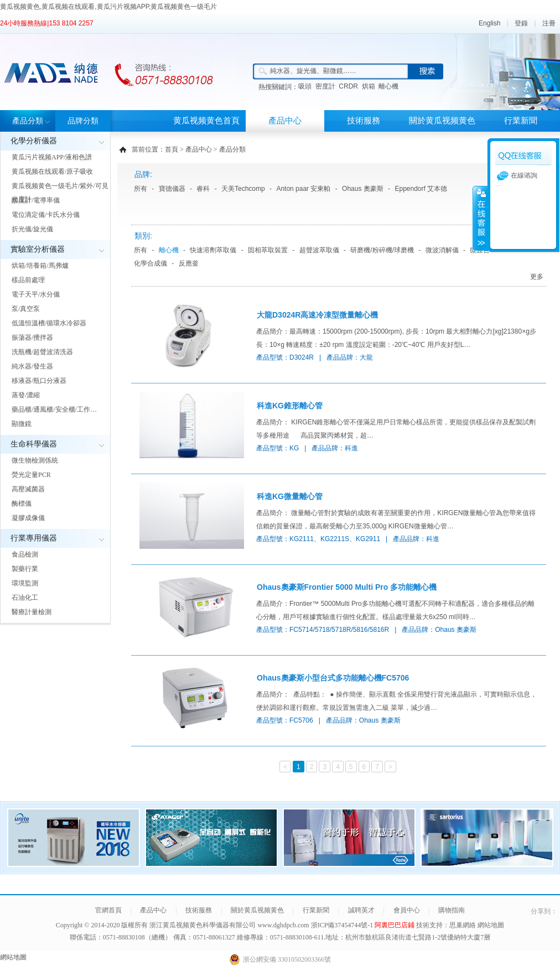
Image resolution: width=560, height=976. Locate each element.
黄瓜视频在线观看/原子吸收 (52, 172)
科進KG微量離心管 (290, 496)
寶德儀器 (172, 189)
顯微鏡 (22, 424)
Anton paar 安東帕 (303, 189)
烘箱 (369, 86)
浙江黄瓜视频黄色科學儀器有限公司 (203, 925)
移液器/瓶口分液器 (39, 381)
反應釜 (189, 263)
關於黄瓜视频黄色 (442, 121)
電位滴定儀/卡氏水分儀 (46, 215)
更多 (537, 277)
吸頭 (305, 86)
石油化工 (25, 598)
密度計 (325, 86)
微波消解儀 (442, 250)
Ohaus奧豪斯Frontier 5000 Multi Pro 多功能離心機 (347, 587)
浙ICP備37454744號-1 (343, 925)
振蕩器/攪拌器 (32, 338)
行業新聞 (521, 121)
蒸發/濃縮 (26, 395)
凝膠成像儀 (28, 518)
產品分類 (28, 121)
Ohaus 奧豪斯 (363, 189)
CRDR (348, 86)
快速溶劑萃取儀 (213, 250)
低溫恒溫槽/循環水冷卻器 (49, 323)
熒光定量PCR (31, 475)
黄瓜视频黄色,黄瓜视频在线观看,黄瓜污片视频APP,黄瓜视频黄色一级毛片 (108, 7)
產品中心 (285, 121)
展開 (480, 218)
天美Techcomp (243, 189)
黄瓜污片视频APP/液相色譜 (52, 157)
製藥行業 (25, 569)
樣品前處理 (28, 280)
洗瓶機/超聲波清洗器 (42, 352)
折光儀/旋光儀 (32, 229)
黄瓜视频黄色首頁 (206, 121)
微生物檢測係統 (35, 460)
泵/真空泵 (26, 309)
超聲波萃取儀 (319, 250)
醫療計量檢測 (32, 612)
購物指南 (452, 910)
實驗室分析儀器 (38, 249)
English (489, 23)
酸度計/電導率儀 (36, 200)
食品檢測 (25, 554)
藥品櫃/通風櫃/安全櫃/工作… (54, 409)
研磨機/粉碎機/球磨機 (382, 250)
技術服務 (364, 121)
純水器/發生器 (32, 366)
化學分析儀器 (34, 141)
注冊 (549, 23)
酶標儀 (22, 503)
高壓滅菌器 (28, 489)
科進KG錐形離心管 (290, 406)
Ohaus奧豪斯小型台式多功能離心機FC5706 (333, 678)
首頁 (172, 149)
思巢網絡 (463, 925)
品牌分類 (83, 121)
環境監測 (25, 583)
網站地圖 (491, 925)
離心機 (388, 86)
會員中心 (407, 910)
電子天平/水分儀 (36, 294)
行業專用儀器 (34, 538)
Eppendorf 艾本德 (421, 189)
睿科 (203, 189)
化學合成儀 (151, 263)
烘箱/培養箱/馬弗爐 (40, 266)
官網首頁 (108, 910)
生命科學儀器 (34, 444)
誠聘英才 (361, 910)
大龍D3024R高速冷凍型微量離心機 (317, 315)
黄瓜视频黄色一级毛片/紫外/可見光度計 (60, 193)
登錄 (521, 23)
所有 (141, 189)
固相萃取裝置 (268, 250)
